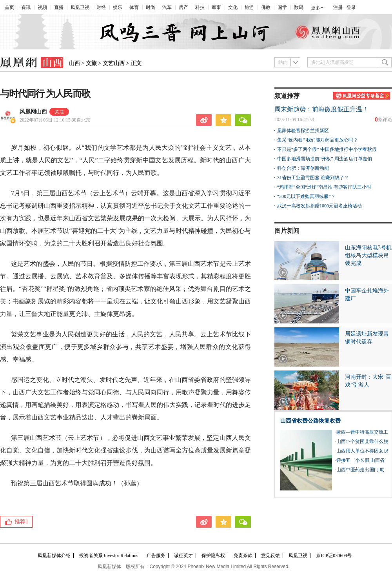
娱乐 (118, 7)
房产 (183, 7)
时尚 (151, 7)
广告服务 (156, 556)
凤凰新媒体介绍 (54, 556)
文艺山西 (114, 63)
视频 (42, 7)
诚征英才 (183, 556)
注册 (338, 7)
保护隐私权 (213, 556)
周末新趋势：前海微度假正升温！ (321, 109)
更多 (316, 8)
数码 (299, 7)
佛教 (266, 7)
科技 (200, 7)
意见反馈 (270, 556)
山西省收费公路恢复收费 (310, 421)
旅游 (249, 7)
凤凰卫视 (80, 7)
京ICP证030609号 (334, 556)
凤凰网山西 (33, 112)
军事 (216, 7)
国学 (282, 7)
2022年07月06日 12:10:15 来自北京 (55, 120)
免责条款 (243, 556)
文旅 (91, 63)
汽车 (167, 7)
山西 (74, 63)
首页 (9, 7)
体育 (134, 7)
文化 (233, 7)
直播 (59, 7)
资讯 (26, 7)
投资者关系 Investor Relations (109, 556)
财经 (101, 7)
